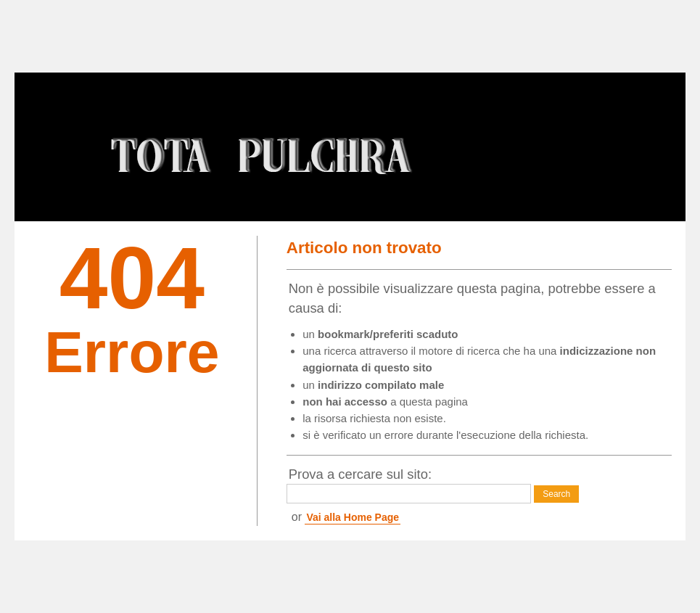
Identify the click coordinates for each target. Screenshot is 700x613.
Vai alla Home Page (353, 517)
